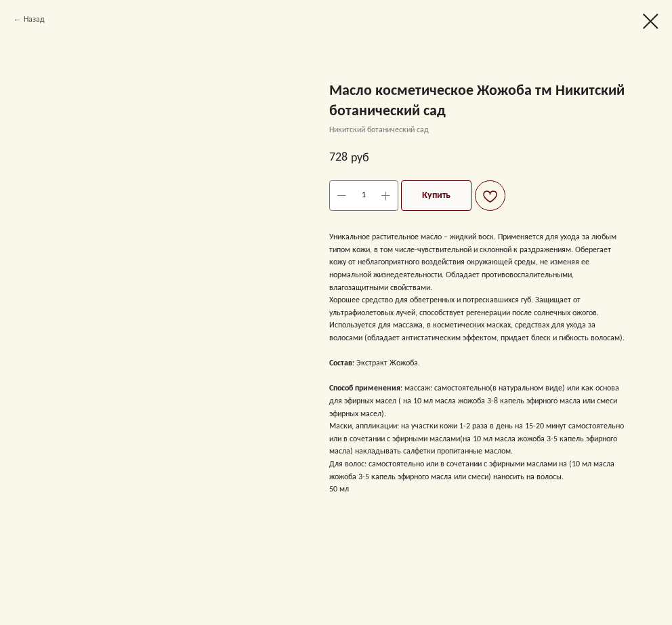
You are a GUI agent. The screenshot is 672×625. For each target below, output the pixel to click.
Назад (34, 20)
